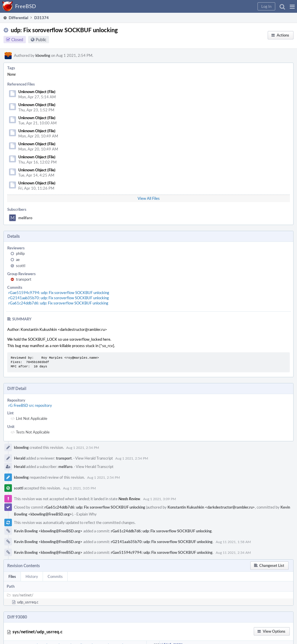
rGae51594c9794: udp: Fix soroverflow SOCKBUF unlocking (59, 293)
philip (20, 253)
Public (41, 40)
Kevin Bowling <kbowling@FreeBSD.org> (48, 531)
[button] (292, 6)
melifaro (25, 218)
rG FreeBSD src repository (30, 405)
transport (24, 279)
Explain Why (87, 514)
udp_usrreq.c (28, 602)
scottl (21, 266)
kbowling (43, 55)
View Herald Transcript (94, 458)
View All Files (149, 198)
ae (18, 260)
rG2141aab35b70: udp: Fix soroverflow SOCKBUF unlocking (59, 298)
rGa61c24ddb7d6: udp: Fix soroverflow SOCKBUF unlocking (58, 303)
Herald (20, 458)
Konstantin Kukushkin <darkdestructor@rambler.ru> (211, 507)
